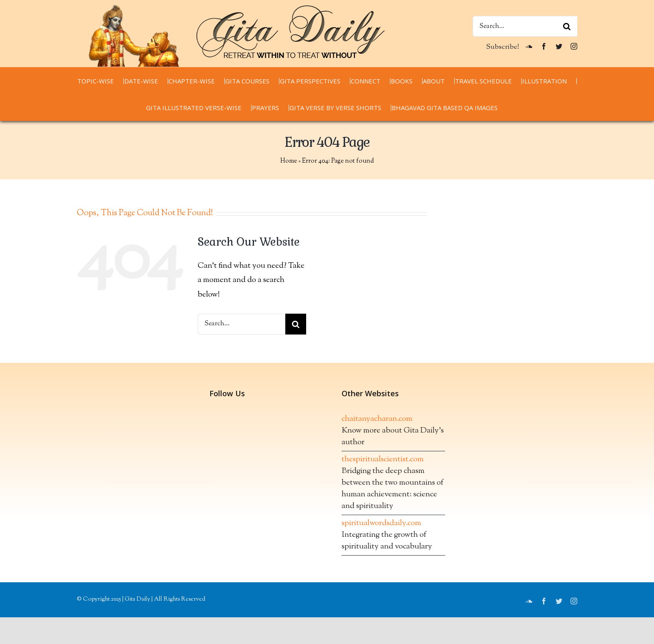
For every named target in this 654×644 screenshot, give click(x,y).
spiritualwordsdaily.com (381, 523)
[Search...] (525, 26)
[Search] (567, 26)
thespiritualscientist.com (383, 459)
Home (289, 161)
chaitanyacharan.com (377, 419)
